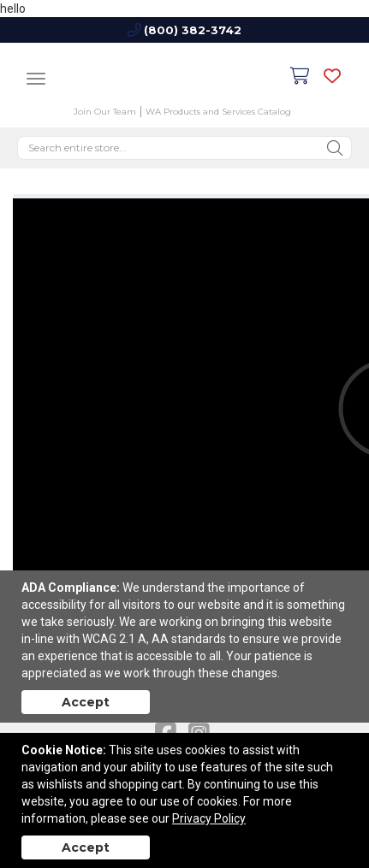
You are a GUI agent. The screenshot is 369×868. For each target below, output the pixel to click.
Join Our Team (105, 112)
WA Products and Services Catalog (218, 112)
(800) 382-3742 (193, 30)
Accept (86, 702)
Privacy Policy (209, 818)
